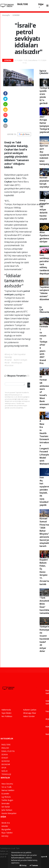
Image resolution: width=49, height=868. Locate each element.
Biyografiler (6, 829)
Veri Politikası (7, 716)
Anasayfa (6, 15)
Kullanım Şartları (30, 710)
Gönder (29, 385)
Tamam (34, 865)
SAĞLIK (5, 771)
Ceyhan (8, 182)
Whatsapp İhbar (30, 713)
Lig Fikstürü (6, 797)
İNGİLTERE (23, 4)
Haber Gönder (29, 716)
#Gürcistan (9, 365)
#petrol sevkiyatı (20, 360)
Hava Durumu (7, 784)
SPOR (4, 768)
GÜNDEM (16, 15)
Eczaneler (5, 794)
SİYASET (5, 758)
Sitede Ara (6, 823)
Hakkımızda (6, 710)
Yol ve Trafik (7, 787)
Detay (23, 865)
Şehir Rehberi (7, 810)
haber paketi (5, 859)
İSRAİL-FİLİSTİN (8, 751)
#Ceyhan (8, 360)
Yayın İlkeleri (6, 713)
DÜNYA (5, 754)
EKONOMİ (6, 764)
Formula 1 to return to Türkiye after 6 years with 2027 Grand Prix (44, 345)
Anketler (5, 826)
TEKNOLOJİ (6, 774)
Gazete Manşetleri (9, 813)
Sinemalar (5, 803)
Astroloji (5, 836)
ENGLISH (5, 748)
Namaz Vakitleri (8, 790)
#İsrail (7, 363)
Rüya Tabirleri (7, 833)
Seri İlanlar (6, 807)
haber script (5, 865)
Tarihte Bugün (7, 800)
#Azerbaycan (17, 363)
